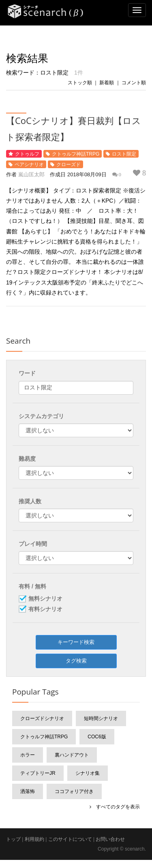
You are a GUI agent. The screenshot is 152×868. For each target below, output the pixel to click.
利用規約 (34, 839)
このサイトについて (70, 839)
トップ (13, 839)
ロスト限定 (124, 154)
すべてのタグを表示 (116, 807)
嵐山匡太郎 (31, 174)
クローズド (69, 165)
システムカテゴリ (41, 416)
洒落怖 (28, 791)
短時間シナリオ (101, 718)
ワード (27, 373)
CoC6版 (97, 737)
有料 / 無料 (32, 586)
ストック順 (80, 83)
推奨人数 (30, 501)
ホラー (28, 755)
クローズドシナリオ (42, 718)
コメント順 (134, 83)
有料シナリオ (45, 609)
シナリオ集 (88, 773)
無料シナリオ (45, 599)
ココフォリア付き (74, 791)
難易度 (27, 459)
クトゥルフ (27, 154)
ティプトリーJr (38, 773)
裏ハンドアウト (72, 755)
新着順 (107, 83)
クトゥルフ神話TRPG (76, 154)
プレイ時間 (33, 544)
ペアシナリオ (29, 165)
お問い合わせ (110, 839)
